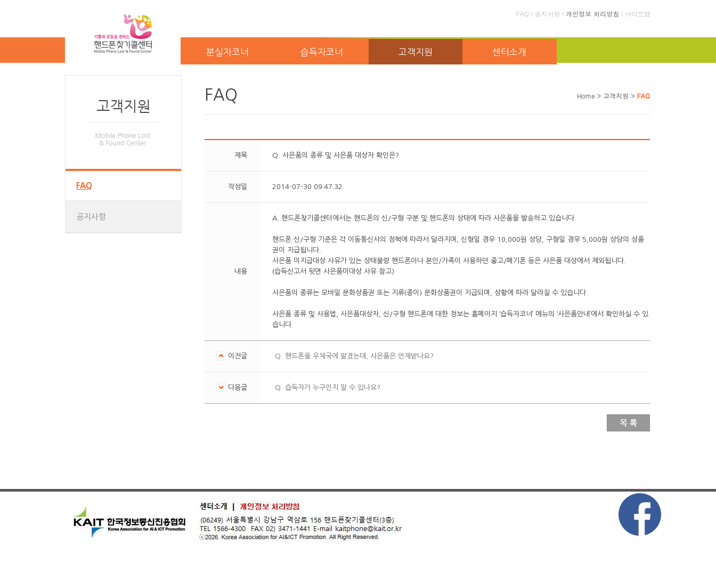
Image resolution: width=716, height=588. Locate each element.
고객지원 (416, 52)
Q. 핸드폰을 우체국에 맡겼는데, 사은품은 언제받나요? (354, 356)
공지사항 (547, 14)
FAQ (522, 14)
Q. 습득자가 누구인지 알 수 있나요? (328, 387)
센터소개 (509, 52)
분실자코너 (227, 52)
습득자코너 (322, 52)
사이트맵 (638, 14)
